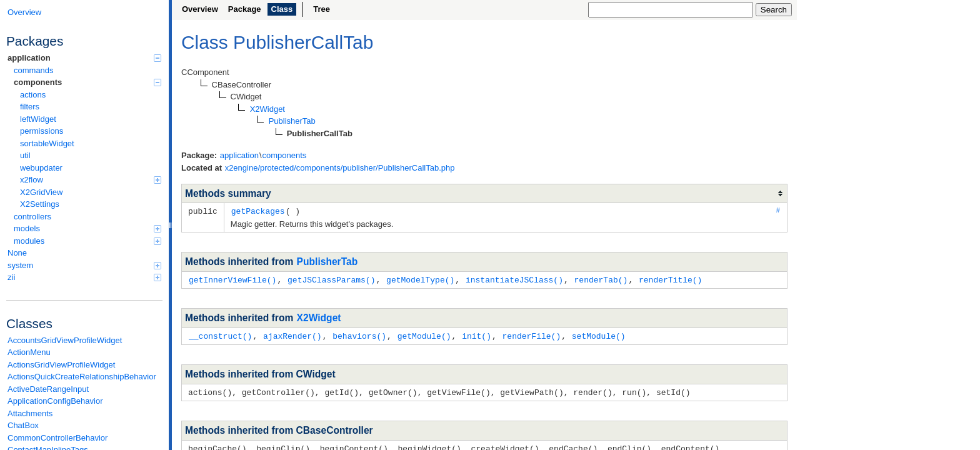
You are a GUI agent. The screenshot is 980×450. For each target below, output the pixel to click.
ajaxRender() (292, 334)
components (87, 82)
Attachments (30, 413)
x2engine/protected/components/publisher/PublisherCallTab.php (340, 168)
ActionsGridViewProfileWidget (61, 365)
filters (30, 107)
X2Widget (319, 317)
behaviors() (359, 334)
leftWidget (38, 119)
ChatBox (23, 425)
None (17, 253)
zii (84, 277)
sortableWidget (47, 143)
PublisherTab (327, 261)
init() (477, 334)
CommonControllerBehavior (57, 438)
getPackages (258, 211)
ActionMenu (29, 352)
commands (34, 70)
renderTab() (601, 279)
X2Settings (40, 204)
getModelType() (420, 279)
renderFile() (532, 334)
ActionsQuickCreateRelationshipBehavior (82, 377)
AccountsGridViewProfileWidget (65, 340)
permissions (42, 131)
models (87, 228)
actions (33, 95)
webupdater (41, 168)
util (25, 155)
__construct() (220, 334)
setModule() (599, 334)
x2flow (91, 180)
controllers (32, 217)
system (84, 265)
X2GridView (41, 192)
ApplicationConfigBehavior (55, 401)
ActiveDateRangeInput (48, 389)
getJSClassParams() (331, 279)
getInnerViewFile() (232, 279)
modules (87, 241)
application (84, 58)
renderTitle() (670, 279)
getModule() (424, 334)
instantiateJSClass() (514, 279)
